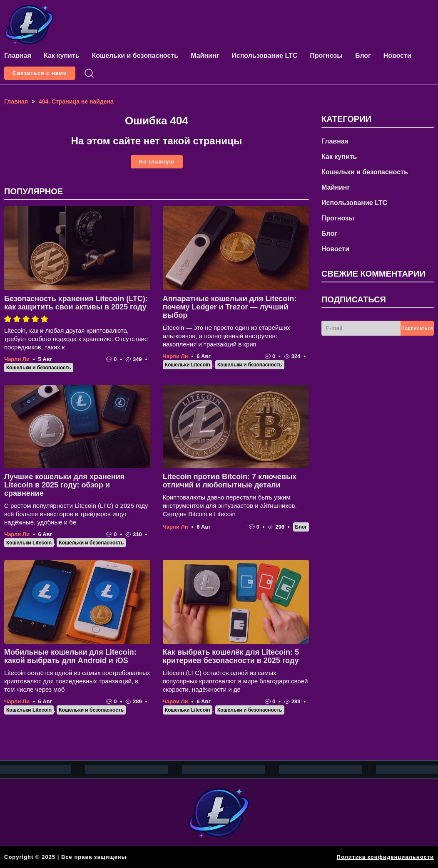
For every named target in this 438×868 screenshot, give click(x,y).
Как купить (61, 56)
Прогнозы (326, 56)
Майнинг (205, 56)
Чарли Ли (17, 359)
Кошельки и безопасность (135, 56)
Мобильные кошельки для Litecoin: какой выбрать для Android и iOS (70, 656)
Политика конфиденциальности (385, 857)
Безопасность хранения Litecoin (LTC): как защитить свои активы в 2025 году (76, 303)
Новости (397, 56)
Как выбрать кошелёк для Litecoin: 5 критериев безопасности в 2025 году (231, 656)
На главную (157, 162)
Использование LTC (264, 56)
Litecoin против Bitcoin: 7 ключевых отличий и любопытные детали (230, 481)
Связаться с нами (40, 73)
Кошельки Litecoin (188, 365)
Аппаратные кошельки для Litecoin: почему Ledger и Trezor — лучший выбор (230, 307)
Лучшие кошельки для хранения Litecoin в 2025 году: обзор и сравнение (64, 485)
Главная (18, 56)
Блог (363, 56)
